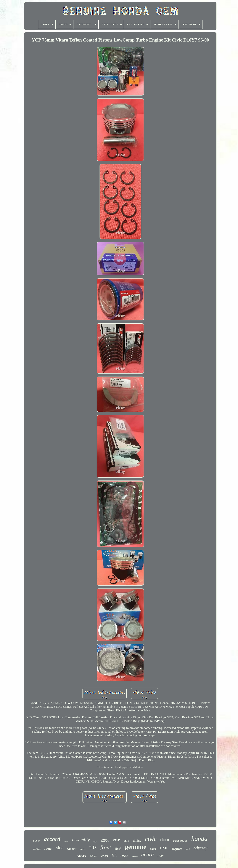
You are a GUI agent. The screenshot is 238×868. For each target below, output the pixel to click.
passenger (180, 840)
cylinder (82, 856)
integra (94, 856)
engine (177, 848)
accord (52, 839)
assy (126, 840)
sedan (66, 841)
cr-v (116, 840)
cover (37, 841)
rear (164, 847)
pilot (188, 849)
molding (37, 849)
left (114, 855)
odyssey (200, 848)
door (165, 840)
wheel (104, 856)
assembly (81, 840)
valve (83, 849)
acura (148, 854)
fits (93, 847)
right (124, 855)
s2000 (105, 840)
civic (151, 839)
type (95, 841)
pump (153, 849)
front (106, 847)
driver (135, 856)
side (60, 848)
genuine (135, 847)
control (48, 849)
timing (137, 841)
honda (199, 839)
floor (161, 856)
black (118, 849)
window (72, 849)
